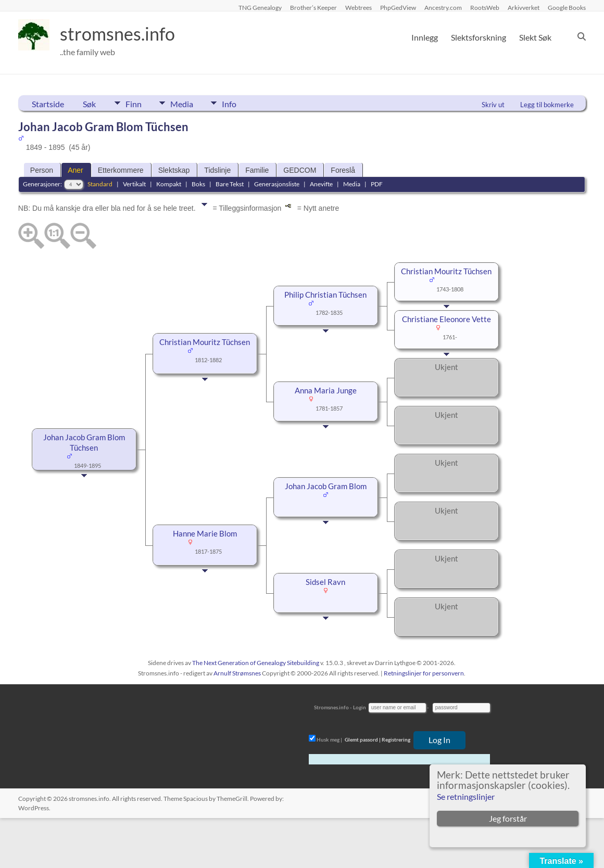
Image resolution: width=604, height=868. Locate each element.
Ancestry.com (443, 7)
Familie (257, 170)
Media (184, 103)
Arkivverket (524, 7)
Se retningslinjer (466, 796)
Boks (198, 184)
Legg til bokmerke (547, 105)
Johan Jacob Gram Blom (326, 486)
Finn (134, 103)
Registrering (396, 739)
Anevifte (321, 184)
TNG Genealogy (260, 7)
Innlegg (425, 37)
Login (360, 707)
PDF (377, 184)
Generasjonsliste (277, 184)
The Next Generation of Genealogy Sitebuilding (256, 663)
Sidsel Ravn (325, 582)
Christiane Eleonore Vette (446, 319)
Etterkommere (121, 170)
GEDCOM (300, 170)
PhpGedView (398, 7)
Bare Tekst (230, 184)
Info (234, 103)
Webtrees (358, 7)
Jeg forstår (508, 818)
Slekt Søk (535, 37)
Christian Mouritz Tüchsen (205, 342)
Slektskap (174, 170)
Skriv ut (493, 105)
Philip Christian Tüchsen (325, 295)
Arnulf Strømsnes (237, 673)
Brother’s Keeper (313, 7)
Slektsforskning (479, 37)
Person (42, 170)
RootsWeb (485, 7)
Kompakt (169, 184)
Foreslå (343, 170)
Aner (75, 170)
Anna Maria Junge (326, 391)
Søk (89, 104)
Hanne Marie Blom (205, 534)
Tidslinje (217, 170)
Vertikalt (134, 184)
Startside (48, 104)
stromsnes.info (121, 34)
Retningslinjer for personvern (424, 673)
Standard (100, 184)
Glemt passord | (363, 739)
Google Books (567, 7)
